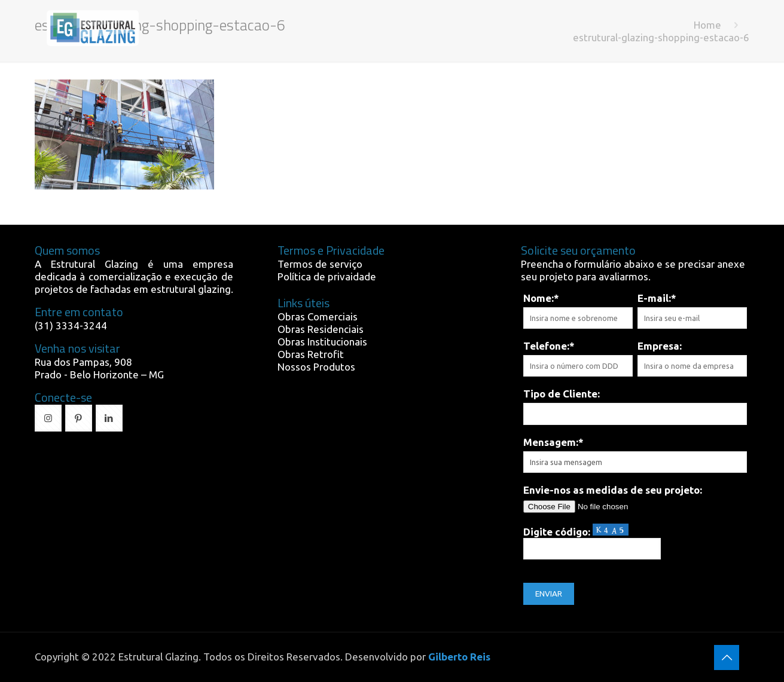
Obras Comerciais (318, 316)
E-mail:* (657, 298)
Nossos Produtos (316, 367)
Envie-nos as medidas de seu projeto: (613, 490)
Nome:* (541, 298)
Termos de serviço (320, 264)
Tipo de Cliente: (562, 394)
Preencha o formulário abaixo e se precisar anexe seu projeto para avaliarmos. (633, 270)
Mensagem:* (553, 442)
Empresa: (660, 346)
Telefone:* (549, 346)
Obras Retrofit (311, 354)
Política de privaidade (327, 276)
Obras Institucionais (322, 342)
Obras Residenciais (321, 329)
